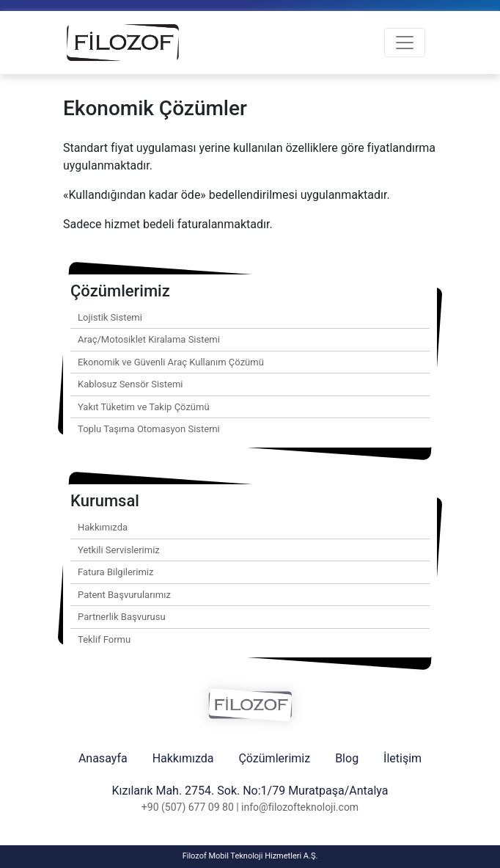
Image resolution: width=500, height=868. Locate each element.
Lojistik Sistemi (110, 317)
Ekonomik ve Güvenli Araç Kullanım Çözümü (171, 362)
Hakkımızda (103, 527)
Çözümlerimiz (274, 758)
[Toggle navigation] (405, 43)
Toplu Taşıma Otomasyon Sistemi (149, 429)
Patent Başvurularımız (124, 595)
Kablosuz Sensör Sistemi (130, 384)
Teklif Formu (104, 639)
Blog (347, 758)
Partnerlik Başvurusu (122, 617)
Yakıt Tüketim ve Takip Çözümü (144, 407)
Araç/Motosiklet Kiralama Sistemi (149, 339)
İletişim (402, 758)
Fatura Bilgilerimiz (115, 572)
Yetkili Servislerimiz (119, 550)
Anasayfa (103, 758)
